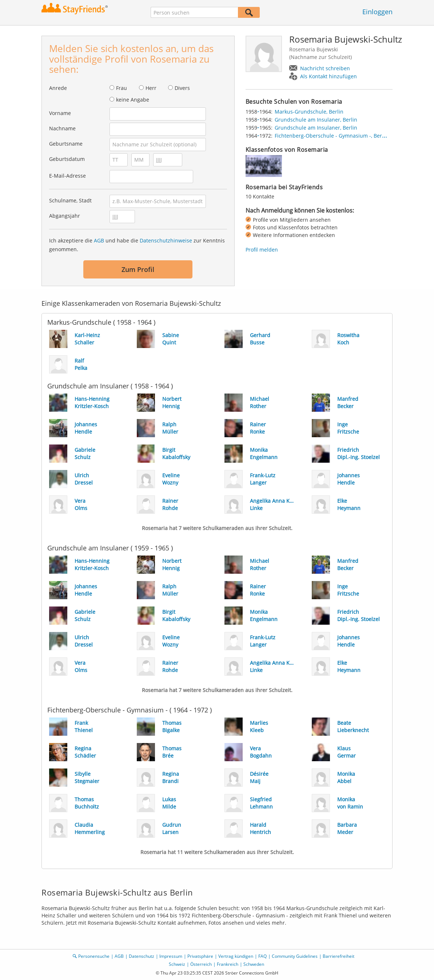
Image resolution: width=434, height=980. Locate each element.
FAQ (262, 956)
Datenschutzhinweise (166, 240)
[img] (264, 166)
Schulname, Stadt (70, 200)
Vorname (60, 113)
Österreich (201, 964)
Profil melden (262, 250)
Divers (182, 88)
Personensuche (94, 956)
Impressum (171, 956)
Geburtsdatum (67, 159)
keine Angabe (133, 100)
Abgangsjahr (65, 216)
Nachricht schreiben (325, 68)
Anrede (58, 88)
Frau (122, 88)
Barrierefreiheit (339, 956)
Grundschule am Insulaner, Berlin (316, 120)
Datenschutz (142, 956)
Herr (151, 88)
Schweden (254, 964)
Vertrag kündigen (236, 956)
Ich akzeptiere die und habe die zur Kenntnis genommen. (137, 245)
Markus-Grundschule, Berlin (309, 112)
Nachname (62, 128)
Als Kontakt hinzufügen (329, 76)
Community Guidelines (295, 956)
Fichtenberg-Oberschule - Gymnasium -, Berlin (331, 136)
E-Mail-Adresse (67, 176)
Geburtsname (66, 144)
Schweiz (177, 964)
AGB (99, 240)
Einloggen (377, 12)
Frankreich (228, 964)
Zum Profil (138, 269)
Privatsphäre (200, 956)
